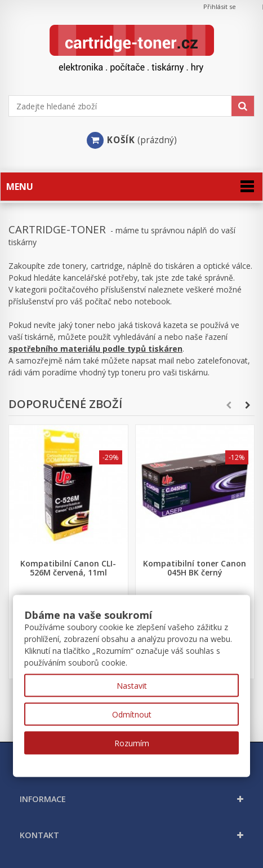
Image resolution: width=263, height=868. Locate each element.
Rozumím (132, 743)
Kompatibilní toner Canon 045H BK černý (195, 568)
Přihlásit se (220, 6)
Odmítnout (132, 714)
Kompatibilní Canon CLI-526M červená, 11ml (68, 568)
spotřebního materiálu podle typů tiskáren (95, 349)
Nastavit (132, 686)
